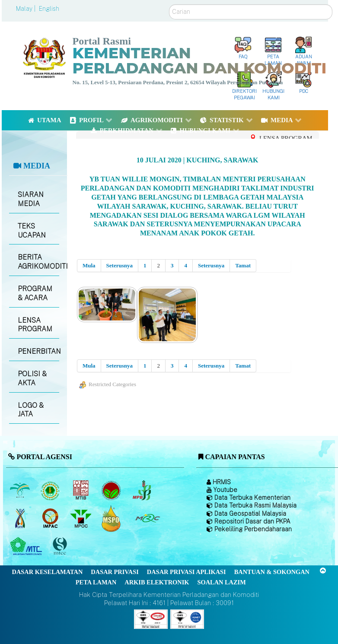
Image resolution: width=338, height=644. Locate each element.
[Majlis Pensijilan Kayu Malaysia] (61, 546)
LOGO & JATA (31, 410)
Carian (169, 5)
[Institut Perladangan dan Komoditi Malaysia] (51, 518)
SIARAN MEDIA (31, 199)
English (49, 9)
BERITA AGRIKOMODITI (38, 262)
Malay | (27, 9)
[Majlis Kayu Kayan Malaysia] (27, 546)
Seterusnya (120, 265)
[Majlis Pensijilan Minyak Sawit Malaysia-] (112, 518)
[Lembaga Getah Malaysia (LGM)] (51, 490)
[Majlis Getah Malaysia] (147, 518)
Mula (89, 265)
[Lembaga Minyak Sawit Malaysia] (21, 490)
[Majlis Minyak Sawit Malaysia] (81, 518)
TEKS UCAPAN (32, 231)
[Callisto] (151, 618)
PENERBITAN (38, 351)
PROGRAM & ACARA (35, 293)
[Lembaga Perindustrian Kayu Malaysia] (81, 490)
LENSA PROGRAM (35, 325)
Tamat (243, 265)
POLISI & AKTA (32, 378)
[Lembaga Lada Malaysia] (142, 490)
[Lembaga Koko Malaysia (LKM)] (112, 490)
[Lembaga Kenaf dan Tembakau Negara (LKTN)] (21, 518)
